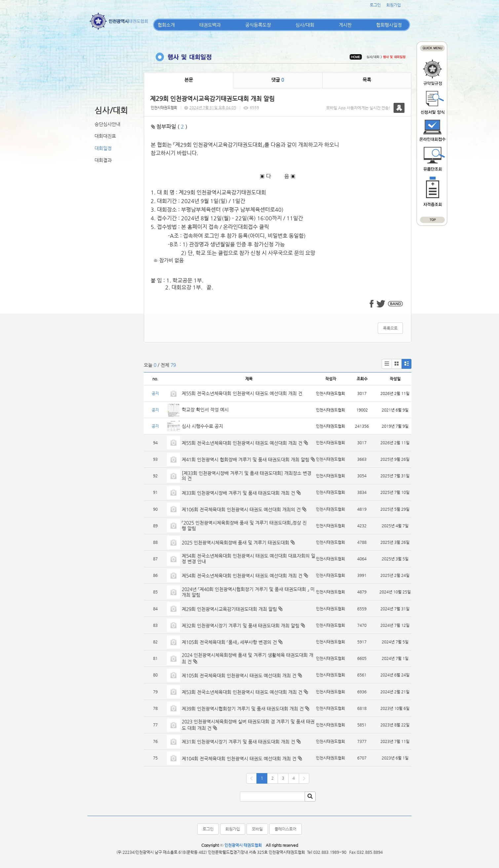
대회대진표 (105, 136)
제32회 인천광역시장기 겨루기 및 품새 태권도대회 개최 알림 (241, 626)
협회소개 (166, 25)
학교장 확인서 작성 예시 (205, 410)
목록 (367, 80)
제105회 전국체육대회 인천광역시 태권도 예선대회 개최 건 (239, 675)
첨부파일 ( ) (169, 127)
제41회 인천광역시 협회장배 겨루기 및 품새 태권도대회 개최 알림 (246, 459)
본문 (189, 80)
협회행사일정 (389, 25)
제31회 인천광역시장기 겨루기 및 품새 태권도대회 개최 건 (238, 742)
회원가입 (394, 5)
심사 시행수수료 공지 (202, 426)
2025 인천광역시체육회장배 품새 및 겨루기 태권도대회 (235, 542)
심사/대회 (305, 25)
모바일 (257, 829)
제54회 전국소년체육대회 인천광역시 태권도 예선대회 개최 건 (242, 576)
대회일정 (103, 148)
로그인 (375, 5)
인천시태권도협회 (164, 108)
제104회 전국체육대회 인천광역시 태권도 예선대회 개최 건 (239, 759)
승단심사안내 (107, 124)
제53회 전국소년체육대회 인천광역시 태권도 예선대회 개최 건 (242, 692)
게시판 (345, 25)
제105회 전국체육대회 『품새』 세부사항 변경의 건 (229, 642)
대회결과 (103, 160)
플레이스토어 (286, 829)
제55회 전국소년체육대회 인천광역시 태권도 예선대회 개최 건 (242, 393)
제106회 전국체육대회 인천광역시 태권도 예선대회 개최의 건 (241, 509)
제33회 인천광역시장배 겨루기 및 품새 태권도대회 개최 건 (238, 493)
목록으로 (390, 328)
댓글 (278, 80)
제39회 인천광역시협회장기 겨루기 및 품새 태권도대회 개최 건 (243, 709)
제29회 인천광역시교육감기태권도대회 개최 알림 (229, 609)
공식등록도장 (258, 25)
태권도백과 (210, 25)
